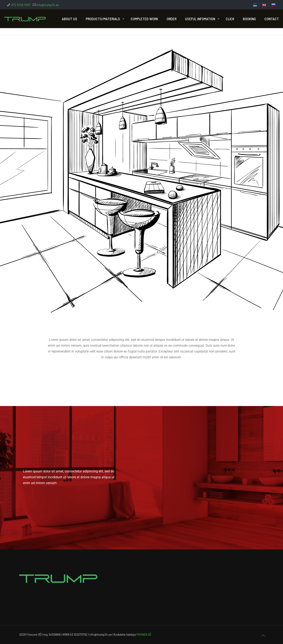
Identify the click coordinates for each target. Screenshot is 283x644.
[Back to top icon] (263, 635)
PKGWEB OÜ (144, 634)
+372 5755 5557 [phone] (20, 5)
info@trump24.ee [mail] (48, 5)
